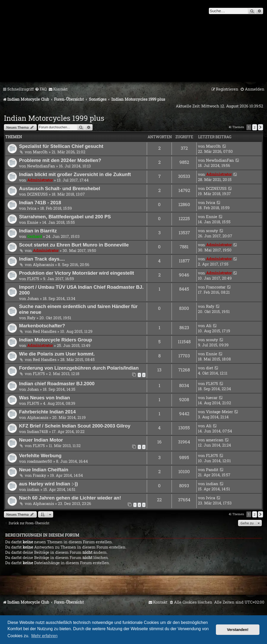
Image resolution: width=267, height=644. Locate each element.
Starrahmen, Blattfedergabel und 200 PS (65, 217)
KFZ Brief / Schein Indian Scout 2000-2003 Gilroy (75, 426)
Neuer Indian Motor (41, 440)
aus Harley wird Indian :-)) (48, 484)
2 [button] (255, 127)
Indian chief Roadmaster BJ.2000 (57, 384)
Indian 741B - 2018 (40, 203)
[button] (260, 127)
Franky (40, 475)
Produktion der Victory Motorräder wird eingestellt (77, 273)
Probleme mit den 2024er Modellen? (60, 160)
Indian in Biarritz (38, 231)
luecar (212, 398)
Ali (209, 326)
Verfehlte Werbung (40, 456)
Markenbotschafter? (42, 326)
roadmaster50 (40, 461)
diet (210, 368)
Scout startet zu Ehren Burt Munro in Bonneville (74, 245)
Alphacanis (43, 264)
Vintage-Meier (219, 412)
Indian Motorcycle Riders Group (56, 340)
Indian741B (38, 431)
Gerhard (35, 236)
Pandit (212, 470)
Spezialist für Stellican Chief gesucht (61, 146)
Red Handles (45, 331)
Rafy (31, 318)
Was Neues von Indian (44, 398)
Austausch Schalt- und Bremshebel (60, 188)
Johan (33, 298)
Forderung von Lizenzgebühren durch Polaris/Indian (79, 368)
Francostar (216, 287)
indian (33, 489)
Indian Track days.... (42, 259)
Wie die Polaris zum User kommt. (57, 354)
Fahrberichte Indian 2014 (47, 412)
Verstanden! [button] (238, 630)
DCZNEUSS (37, 194)
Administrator (40, 180)
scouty (212, 231)
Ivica (32, 208)
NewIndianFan (41, 166)
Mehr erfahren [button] (44, 636)
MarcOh (40, 152)
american (215, 440)
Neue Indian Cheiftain (44, 470)
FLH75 (33, 279)
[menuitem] (41, 89)
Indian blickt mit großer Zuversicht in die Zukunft (75, 174)
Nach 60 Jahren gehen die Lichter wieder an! (70, 498)
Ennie (33, 222)
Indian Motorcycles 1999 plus (54, 118)
